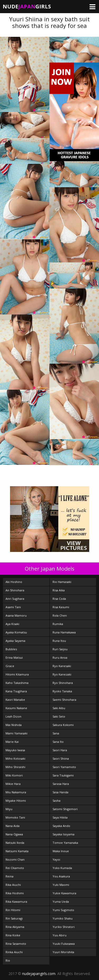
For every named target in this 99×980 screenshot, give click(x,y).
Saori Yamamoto (64, 767)
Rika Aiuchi (13, 885)
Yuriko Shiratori (64, 927)
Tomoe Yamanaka (65, 843)
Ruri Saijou (60, 649)
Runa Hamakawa (64, 632)
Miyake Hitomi (16, 801)
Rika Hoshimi (15, 893)
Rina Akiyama (15, 927)
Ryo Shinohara (63, 683)
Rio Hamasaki (62, 582)
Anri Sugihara (15, 599)
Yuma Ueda (61, 902)
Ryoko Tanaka (62, 691)
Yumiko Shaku (63, 918)
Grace (10, 666)
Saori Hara (60, 750)
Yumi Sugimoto (63, 910)
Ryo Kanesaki (62, 666)
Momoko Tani (15, 817)
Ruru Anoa (60, 657)
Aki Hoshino (14, 582)
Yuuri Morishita (63, 952)
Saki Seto (59, 716)
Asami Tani (13, 607)
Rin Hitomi (13, 910)
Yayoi (56, 859)
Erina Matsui (14, 657)
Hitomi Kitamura (17, 674)
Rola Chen (60, 615)
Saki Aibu (59, 708)
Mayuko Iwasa (15, 750)
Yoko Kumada (62, 868)
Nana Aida (13, 826)
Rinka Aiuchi (14, 952)
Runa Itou (59, 641)
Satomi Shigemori (65, 809)
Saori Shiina (61, 758)
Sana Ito (58, 742)
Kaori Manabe (15, 700)
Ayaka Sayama (15, 641)
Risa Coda (59, 599)
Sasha (56, 801)
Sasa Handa (60, 792)
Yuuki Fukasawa (64, 944)
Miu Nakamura (16, 792)
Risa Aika (59, 590)
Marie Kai (12, 742)
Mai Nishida (14, 725)
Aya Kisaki (12, 624)
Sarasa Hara (61, 784)
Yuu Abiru (60, 935)
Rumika (58, 624)
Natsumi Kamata (17, 851)
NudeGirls (27, 6)
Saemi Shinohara (64, 700)
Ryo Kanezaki (62, 674)
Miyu (9, 809)
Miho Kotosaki (15, 758)
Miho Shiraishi (15, 767)
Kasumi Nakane (16, 708)
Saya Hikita (60, 817)
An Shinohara (15, 590)
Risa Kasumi (61, 607)
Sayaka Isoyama (63, 834)
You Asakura (61, 876)
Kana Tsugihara (16, 691)
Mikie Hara (13, 784)
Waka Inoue (61, 851)
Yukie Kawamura (64, 893)
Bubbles (11, 649)
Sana (56, 733)
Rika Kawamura (16, 902)
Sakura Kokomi (63, 725)
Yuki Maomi (61, 885)
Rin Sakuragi (14, 918)
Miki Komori (14, 775)
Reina (10, 876)
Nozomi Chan (15, 859)
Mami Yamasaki (16, 733)
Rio (8, 960)
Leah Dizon (13, 716)
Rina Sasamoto (16, 944)
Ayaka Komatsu (16, 632)
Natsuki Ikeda (15, 843)
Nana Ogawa (14, 834)
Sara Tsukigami (63, 775)
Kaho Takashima (17, 683)
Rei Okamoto (15, 868)
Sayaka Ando (61, 826)
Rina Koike (13, 935)
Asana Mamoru (16, 615)
